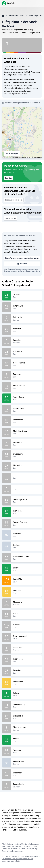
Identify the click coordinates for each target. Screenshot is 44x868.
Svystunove (27, 454)
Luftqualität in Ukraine (16, 16)
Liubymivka (27, 534)
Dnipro (27, 568)
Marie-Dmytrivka (27, 431)
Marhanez (27, 591)
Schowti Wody (27, 705)
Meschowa (27, 602)
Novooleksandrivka (27, 556)
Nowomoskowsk (27, 636)
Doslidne (27, 545)
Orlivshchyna (27, 408)
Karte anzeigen (12, 154)
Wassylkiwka (27, 761)
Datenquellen (15, 157)
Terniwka (27, 750)
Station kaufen (11, 218)
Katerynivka (27, 306)
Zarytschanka (27, 784)
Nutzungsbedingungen (11, 271)
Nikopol (27, 625)
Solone (27, 739)
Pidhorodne (27, 682)
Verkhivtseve (27, 397)
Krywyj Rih (27, 579)
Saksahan (27, 329)
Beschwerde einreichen (14, 200)
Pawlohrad (27, 670)
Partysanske (27, 659)
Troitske (27, 295)
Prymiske (27, 374)
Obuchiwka (27, 648)
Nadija (27, 613)
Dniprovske (27, 317)
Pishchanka (27, 420)
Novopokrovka (27, 363)
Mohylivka (27, 443)
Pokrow (27, 693)
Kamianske (27, 511)
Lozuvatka (27, 351)
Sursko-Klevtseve (27, 522)
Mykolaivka (27, 465)
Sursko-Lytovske (27, 500)
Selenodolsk (27, 716)
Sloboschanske (27, 727)
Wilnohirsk (27, 773)
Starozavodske (27, 386)
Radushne (27, 340)
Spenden (8, 178)
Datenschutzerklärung (33, 271)
